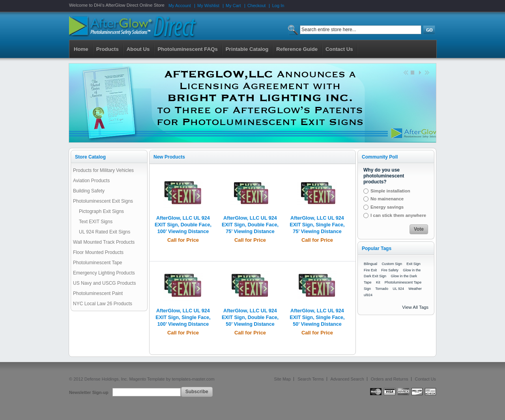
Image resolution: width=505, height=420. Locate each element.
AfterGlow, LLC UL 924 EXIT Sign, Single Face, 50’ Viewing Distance (317, 317)
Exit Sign (413, 264)
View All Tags (415, 307)
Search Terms (310, 379)
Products (108, 49)
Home (81, 49)
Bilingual (370, 264)
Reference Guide (297, 49)
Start (419, 72)
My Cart (233, 6)
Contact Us (426, 379)
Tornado (382, 289)
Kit (378, 282)
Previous (405, 72)
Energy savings (387, 207)
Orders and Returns (390, 379)
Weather (415, 289)
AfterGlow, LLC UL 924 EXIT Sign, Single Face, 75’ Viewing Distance (317, 225)
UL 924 (398, 289)
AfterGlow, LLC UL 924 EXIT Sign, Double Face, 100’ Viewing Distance (183, 225)
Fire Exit (370, 270)
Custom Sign (392, 264)
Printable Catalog (247, 49)
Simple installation (390, 191)
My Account (180, 6)
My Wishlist (208, 6)
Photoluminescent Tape (403, 282)
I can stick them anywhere (398, 215)
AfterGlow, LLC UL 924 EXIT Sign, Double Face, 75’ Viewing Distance (250, 225)
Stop (412, 72)
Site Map (283, 379)
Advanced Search (347, 379)
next (426, 72)
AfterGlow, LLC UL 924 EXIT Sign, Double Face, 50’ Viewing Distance (250, 317)
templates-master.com (193, 379)
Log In (278, 6)
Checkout (256, 6)
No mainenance (387, 199)
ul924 (368, 295)
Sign (367, 289)
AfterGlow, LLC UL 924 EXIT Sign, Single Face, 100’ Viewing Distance (183, 317)
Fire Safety (390, 270)
